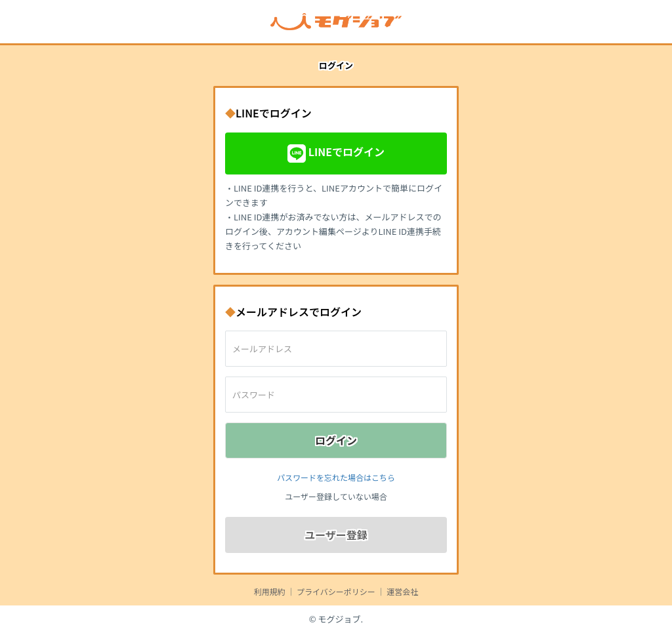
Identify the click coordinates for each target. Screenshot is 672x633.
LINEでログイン (336, 153)
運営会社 (402, 591)
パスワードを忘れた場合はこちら (336, 477)
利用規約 (270, 591)
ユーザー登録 (336, 535)
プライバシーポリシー (336, 591)
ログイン (336, 440)
